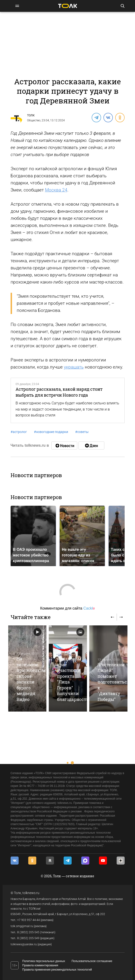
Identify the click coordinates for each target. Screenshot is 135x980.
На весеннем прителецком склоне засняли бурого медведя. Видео (31, 679)
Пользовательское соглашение (92, 961)
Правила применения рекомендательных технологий (57, 970)
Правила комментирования (40, 965)
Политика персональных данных (44, 961)
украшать (74, 367)
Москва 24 (56, 190)
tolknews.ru (31, 893)
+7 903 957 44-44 (29, 920)
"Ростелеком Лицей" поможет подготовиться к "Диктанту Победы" (114, 682)
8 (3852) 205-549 (28, 938)
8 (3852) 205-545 (28, 932)
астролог (19, 432)
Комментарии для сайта (67, 608)
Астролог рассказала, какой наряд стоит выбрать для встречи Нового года (59, 392)
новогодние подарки (51, 432)
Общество (34, 120)
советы (82, 432)
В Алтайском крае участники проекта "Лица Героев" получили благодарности (73, 676)
